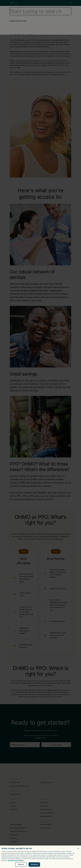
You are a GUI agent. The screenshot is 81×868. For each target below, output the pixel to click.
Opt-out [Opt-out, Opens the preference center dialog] (21, 865)
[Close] (78, 849)
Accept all (34, 865)
